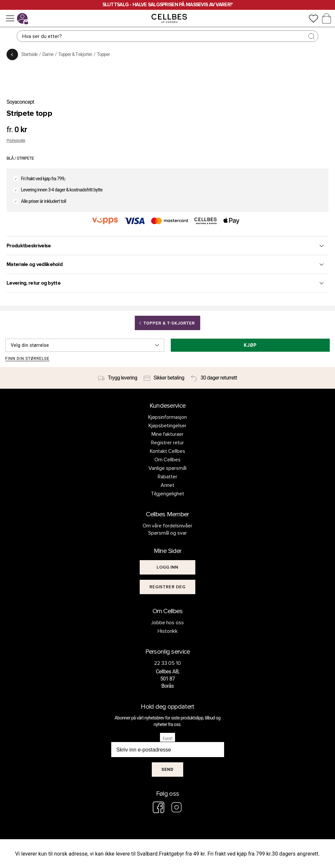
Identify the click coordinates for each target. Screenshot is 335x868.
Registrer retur (167, 443)
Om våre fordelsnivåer (168, 526)
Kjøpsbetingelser (167, 426)
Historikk (168, 631)
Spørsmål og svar (168, 533)
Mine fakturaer (168, 434)
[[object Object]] (167, 567)
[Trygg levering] (118, 378)
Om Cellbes (168, 460)
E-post (167, 738)
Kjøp (250, 345)
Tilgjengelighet (167, 494)
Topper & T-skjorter (75, 54)
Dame (48, 54)
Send (168, 769)
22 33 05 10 (168, 663)
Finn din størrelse (27, 359)
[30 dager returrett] (214, 378)
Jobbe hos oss (168, 623)
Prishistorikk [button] (16, 141)
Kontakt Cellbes (168, 451)
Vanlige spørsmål (168, 468)
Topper (103, 54)
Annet (167, 485)
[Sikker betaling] (164, 378)
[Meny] (10, 18)
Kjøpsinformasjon (167, 417)
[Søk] (167, 36)
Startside (29, 54)
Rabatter (167, 477)
